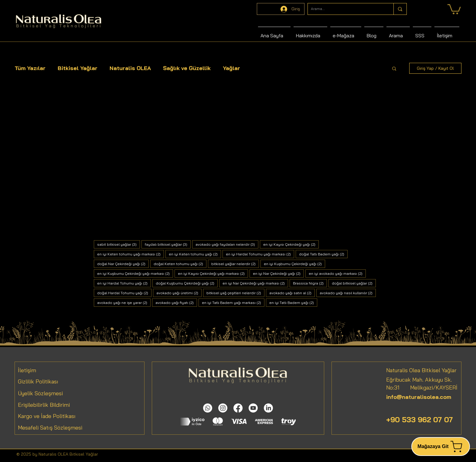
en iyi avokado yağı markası (337, 273)
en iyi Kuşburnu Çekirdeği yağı (294, 264)
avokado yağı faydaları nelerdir (227, 244)
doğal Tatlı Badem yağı (323, 254)
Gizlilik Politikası (38, 381)
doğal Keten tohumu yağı (180, 264)
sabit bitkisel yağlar (119, 244)
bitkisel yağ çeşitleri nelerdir (235, 293)
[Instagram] (223, 408)
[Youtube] (253, 408)
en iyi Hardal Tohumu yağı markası (260, 254)
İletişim (27, 370)
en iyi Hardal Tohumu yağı (124, 283)
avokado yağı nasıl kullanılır (348, 293)
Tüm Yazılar (30, 68)
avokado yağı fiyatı (176, 302)
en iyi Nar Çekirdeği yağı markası (255, 283)
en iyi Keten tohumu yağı (195, 254)
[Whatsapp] (208, 408)
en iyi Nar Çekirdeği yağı (278, 273)
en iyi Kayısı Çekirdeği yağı (291, 244)
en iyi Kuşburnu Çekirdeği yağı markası (135, 273)
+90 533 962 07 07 (420, 420)
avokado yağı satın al (292, 293)
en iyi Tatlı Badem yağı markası (233, 302)
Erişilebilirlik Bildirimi (44, 405)
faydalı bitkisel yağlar (168, 244)
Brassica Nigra (310, 283)
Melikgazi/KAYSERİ (428, 388)
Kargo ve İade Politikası (47, 416)
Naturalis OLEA (130, 68)
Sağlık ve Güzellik (187, 68)
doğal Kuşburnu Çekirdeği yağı (187, 283)
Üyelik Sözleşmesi (40, 393)
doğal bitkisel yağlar (354, 283)
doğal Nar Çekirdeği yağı (123, 264)
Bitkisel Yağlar (78, 68)
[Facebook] (238, 408)
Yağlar (231, 68)
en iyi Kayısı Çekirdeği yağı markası (213, 273)
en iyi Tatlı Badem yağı (293, 302)
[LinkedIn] (268, 408)
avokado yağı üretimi (179, 293)
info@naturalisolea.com (419, 397)
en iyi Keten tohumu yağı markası (131, 254)
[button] (394, 69)
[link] (454, 9)
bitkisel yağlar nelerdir (235, 264)
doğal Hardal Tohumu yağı (124, 293)
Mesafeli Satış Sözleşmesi (50, 428)
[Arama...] (346, 9)
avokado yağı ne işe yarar (124, 302)
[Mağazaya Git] (441, 447)
